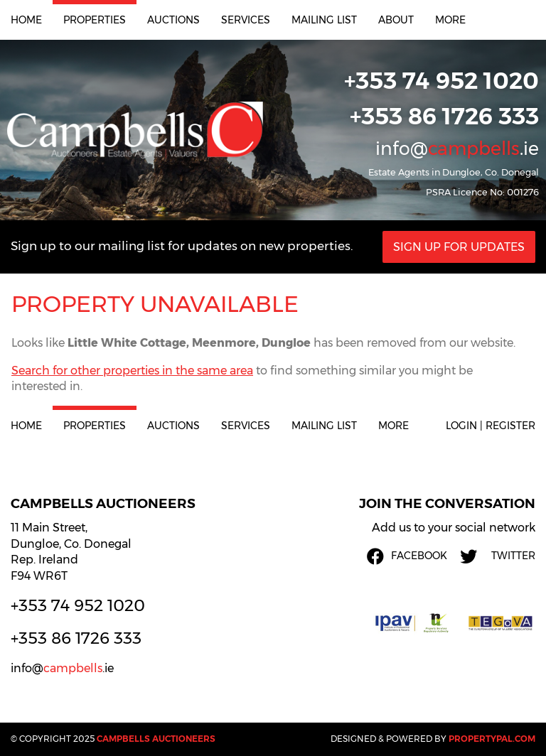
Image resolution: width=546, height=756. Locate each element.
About (396, 20)
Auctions (173, 20)
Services (246, 20)
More (450, 20)
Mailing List (324, 20)
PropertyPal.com (492, 739)
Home (26, 20)
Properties (95, 20)
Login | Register (491, 426)
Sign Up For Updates (459, 247)
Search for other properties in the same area (132, 371)
